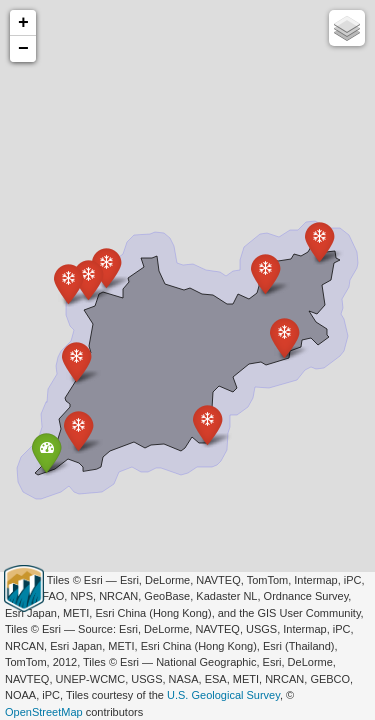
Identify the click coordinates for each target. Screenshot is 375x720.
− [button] (23, 49)
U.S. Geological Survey (223, 695)
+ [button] (23, 23)
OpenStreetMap (44, 712)
